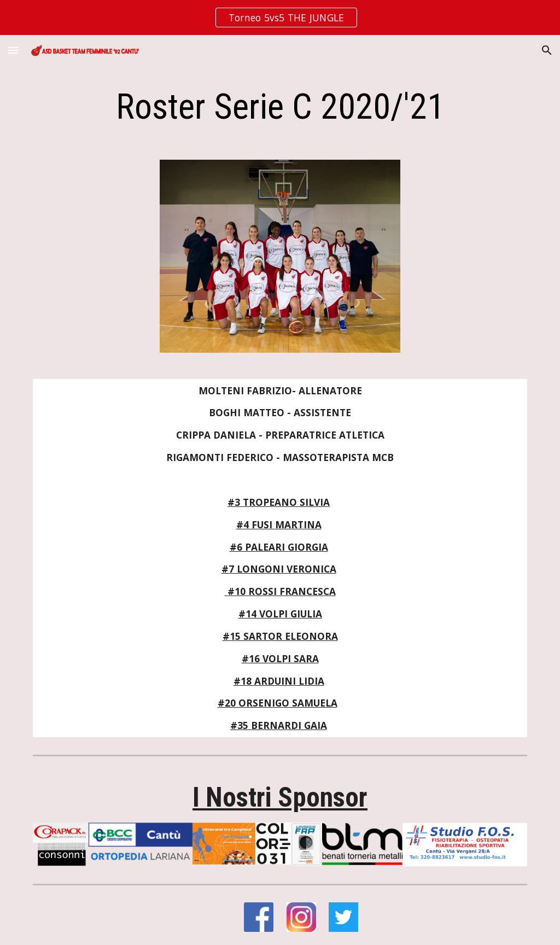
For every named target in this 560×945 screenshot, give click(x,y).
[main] (280, 107)
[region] (280, 17)
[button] (13, 50)
